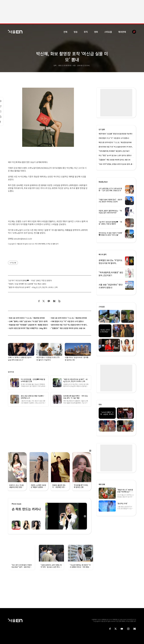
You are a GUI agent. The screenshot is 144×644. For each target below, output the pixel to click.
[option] (66, 516)
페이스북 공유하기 (39, 301)
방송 (76, 32)
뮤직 (86, 32)
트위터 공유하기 (44, 301)
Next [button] (85, 516)
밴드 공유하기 (59, 301)
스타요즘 (108, 32)
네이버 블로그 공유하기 (54, 301)
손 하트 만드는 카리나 (26, 509)
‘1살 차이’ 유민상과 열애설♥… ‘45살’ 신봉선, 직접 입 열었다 (30, 280)
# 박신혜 (13, 263)
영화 (96, 32)
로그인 (134, 619)
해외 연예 (102, 484)
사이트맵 (129, 619)
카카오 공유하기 (49, 301)
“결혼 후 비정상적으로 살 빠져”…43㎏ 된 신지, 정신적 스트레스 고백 (33, 287)
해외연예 (122, 32)
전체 (65, 32)
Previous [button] (47, 516)
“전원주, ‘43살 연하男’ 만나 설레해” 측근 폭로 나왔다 (27, 284)
